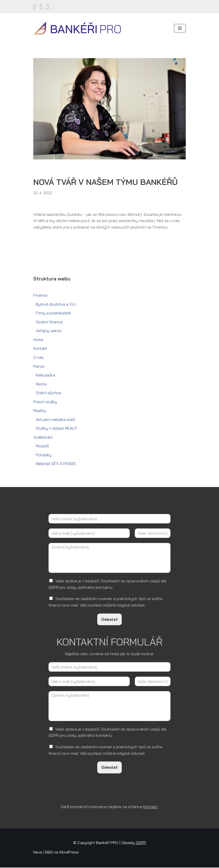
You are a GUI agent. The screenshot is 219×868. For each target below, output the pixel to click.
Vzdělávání (43, 438)
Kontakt (40, 349)
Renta (41, 384)
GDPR (141, 843)
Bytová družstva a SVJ (56, 304)
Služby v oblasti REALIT (57, 429)
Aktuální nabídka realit (55, 420)
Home (38, 340)
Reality (39, 411)
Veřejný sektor (49, 331)
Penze (39, 367)
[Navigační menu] (180, 28)
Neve (38, 853)
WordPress (69, 853)
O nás (38, 358)
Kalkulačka (45, 375)
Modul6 (42, 446)
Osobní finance (49, 322)
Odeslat (109, 620)
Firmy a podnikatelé (53, 313)
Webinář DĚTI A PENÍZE (56, 464)
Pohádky (44, 455)
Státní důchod (48, 393)
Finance (40, 295)
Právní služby (45, 402)
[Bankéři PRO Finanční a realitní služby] (77, 28)
